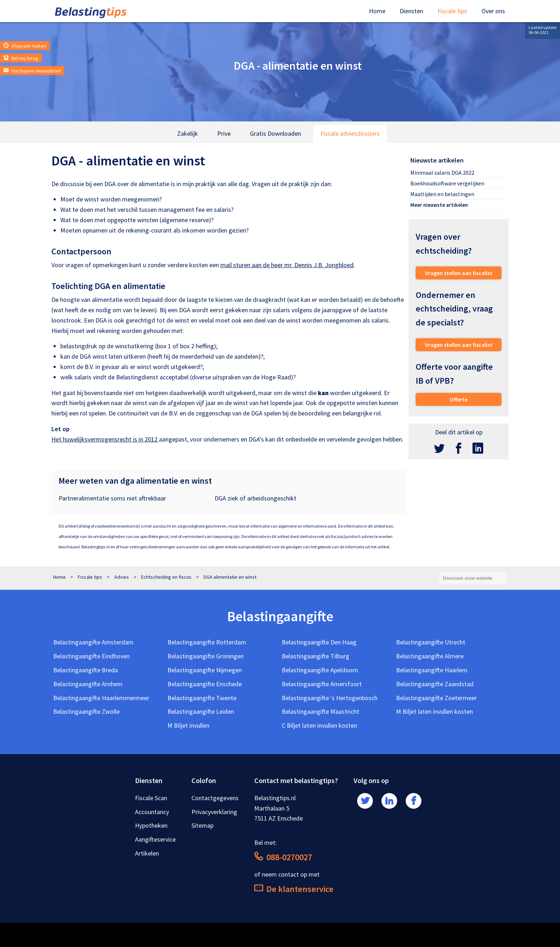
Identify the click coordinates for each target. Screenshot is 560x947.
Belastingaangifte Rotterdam (207, 642)
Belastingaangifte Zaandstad (435, 684)
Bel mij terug (21, 58)
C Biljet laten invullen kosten (319, 725)
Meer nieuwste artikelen (439, 205)
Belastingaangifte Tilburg (316, 656)
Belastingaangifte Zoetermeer (436, 698)
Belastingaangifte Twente (202, 698)
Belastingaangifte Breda (86, 670)
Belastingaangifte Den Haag (319, 642)
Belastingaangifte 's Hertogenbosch (330, 698)
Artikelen (147, 853)
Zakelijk (187, 133)
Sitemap (202, 825)
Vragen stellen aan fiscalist (459, 273)
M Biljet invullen (188, 725)
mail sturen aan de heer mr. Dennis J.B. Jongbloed (287, 265)
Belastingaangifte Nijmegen (205, 670)
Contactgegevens (215, 798)
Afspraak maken (25, 46)
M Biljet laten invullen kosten (434, 711)
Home (377, 11)
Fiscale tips (452, 11)
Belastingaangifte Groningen (206, 656)
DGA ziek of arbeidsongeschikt (256, 498)
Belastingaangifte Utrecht (431, 642)
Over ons (493, 11)
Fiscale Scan (151, 798)
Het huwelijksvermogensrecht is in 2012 (105, 439)
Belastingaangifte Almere (430, 656)
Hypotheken (151, 825)
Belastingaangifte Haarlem (432, 670)
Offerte (459, 399)
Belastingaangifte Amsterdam (93, 642)
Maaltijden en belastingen (442, 194)
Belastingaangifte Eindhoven (91, 656)
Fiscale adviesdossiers (350, 133)
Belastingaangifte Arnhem (88, 684)
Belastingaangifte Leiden (201, 711)
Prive (224, 133)
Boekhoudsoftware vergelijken (447, 183)
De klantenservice (294, 889)
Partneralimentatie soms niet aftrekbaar (112, 498)
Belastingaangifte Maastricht (321, 711)
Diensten (411, 11)
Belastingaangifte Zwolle (86, 711)
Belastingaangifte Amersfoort (322, 684)
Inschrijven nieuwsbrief (32, 71)
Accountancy (152, 812)
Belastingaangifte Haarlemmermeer (101, 698)
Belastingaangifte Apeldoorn (320, 670)
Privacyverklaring (214, 812)
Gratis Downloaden (276, 133)
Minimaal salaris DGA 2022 (442, 173)
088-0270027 (283, 857)
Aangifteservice (155, 839)
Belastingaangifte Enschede (205, 684)
